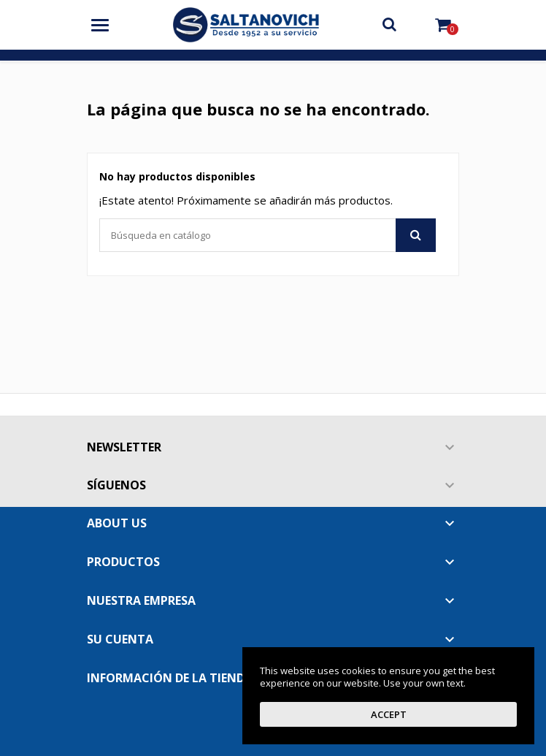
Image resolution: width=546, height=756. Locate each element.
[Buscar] (268, 235)
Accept (389, 714)
